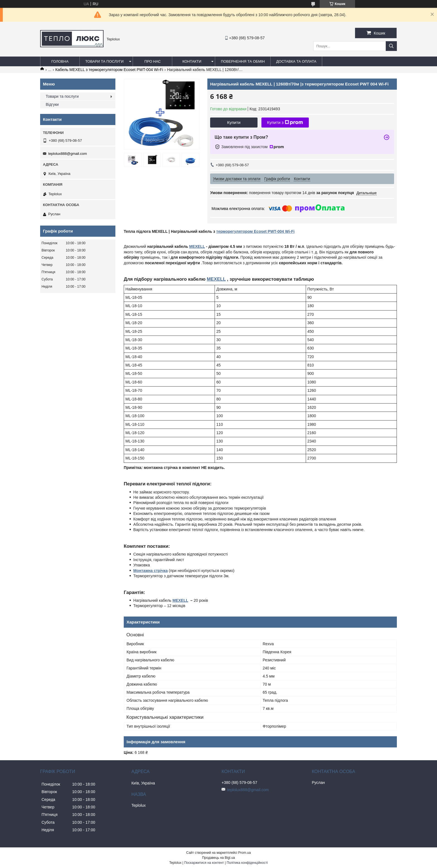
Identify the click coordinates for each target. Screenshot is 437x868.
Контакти (192, 61)
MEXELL (197, 246)
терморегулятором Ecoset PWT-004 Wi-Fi (255, 231)
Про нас (153, 61)
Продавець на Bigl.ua (219, 858)
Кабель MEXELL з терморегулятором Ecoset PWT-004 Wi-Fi (109, 70)
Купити (234, 122)
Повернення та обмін (243, 61)
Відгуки (52, 104)
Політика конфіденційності (247, 863)
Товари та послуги (104, 61)
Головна (60, 61)
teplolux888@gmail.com (68, 154)
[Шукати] (391, 46)
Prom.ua (245, 853)
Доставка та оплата (296, 61)
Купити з (285, 123)
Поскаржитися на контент (204, 863)
